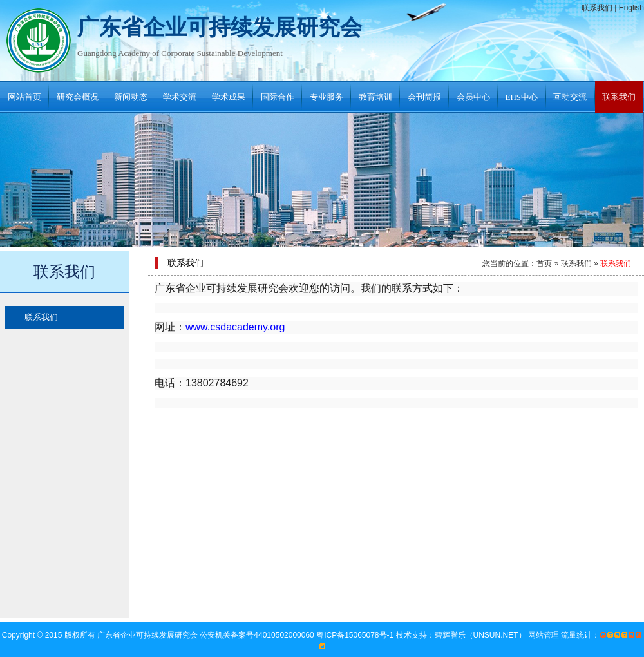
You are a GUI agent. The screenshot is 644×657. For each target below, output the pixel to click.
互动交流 (570, 97)
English (631, 8)
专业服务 (327, 97)
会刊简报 (424, 97)
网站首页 (24, 97)
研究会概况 (78, 97)
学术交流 (180, 97)
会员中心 (473, 97)
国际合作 (278, 97)
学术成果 (229, 97)
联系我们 (597, 8)
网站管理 (544, 635)
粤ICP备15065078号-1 (356, 635)
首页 (544, 263)
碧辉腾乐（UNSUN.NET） (480, 635)
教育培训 (375, 97)
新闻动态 (131, 97)
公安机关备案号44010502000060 (258, 635)
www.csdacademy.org (235, 327)
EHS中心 (522, 97)
